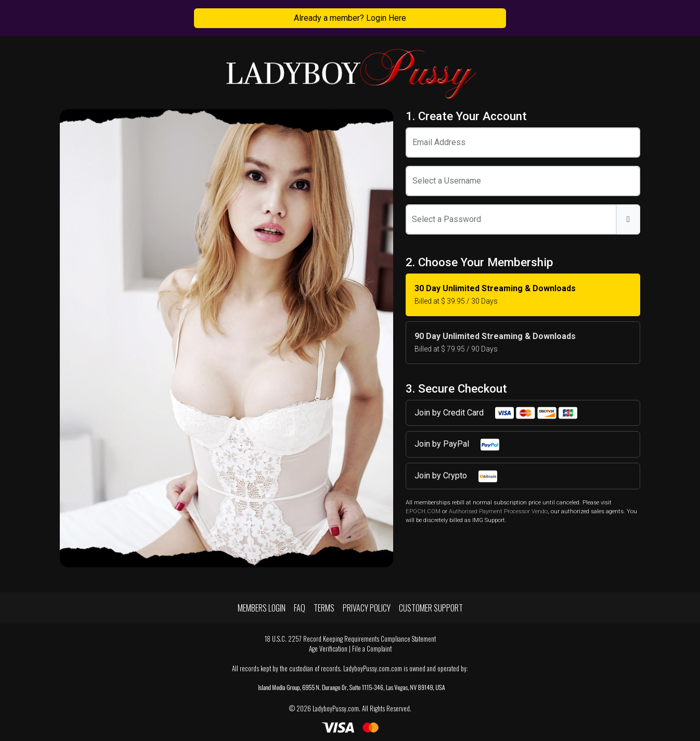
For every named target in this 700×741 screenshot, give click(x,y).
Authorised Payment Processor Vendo (498, 511)
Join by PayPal (457, 445)
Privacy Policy (367, 608)
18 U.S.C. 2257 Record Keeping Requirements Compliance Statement (350, 639)
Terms (324, 608)
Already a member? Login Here (350, 18)
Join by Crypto (456, 476)
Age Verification (328, 649)
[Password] (511, 219)
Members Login (262, 608)
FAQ (300, 608)
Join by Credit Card (496, 413)
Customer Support (431, 608)
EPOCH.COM (423, 511)
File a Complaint (372, 649)
